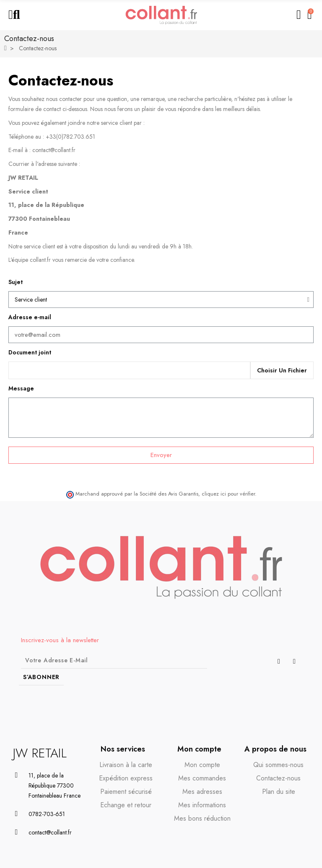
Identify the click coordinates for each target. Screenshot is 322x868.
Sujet (16, 282)
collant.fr (40, 260)
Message (21, 388)
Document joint (30, 352)
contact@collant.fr (54, 150)
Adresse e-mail (30, 317)
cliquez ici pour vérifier (228, 494)
